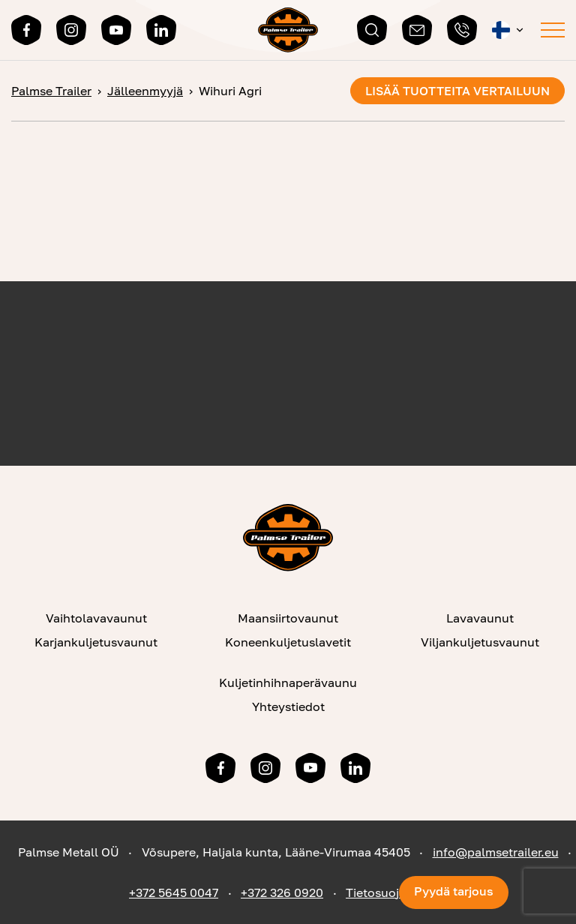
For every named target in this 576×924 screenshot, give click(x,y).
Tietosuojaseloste (396, 892)
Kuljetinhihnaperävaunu (288, 682)
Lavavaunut (480, 618)
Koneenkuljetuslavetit (288, 642)
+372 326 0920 (282, 892)
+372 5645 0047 (174, 892)
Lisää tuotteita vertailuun (457, 91)
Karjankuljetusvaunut (96, 642)
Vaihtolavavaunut (96, 618)
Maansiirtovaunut (288, 618)
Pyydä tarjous (454, 891)
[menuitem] (509, 30)
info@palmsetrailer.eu (496, 852)
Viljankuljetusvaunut (480, 642)
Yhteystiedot (288, 706)
